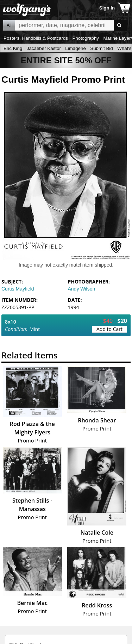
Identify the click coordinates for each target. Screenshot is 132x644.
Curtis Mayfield (18, 289)
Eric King (13, 48)
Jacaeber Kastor (44, 48)
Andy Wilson (82, 289)
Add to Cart (109, 329)
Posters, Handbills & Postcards (36, 38)
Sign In (107, 8)
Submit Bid (101, 48)
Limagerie (76, 48)
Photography (86, 38)
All (9, 25)
